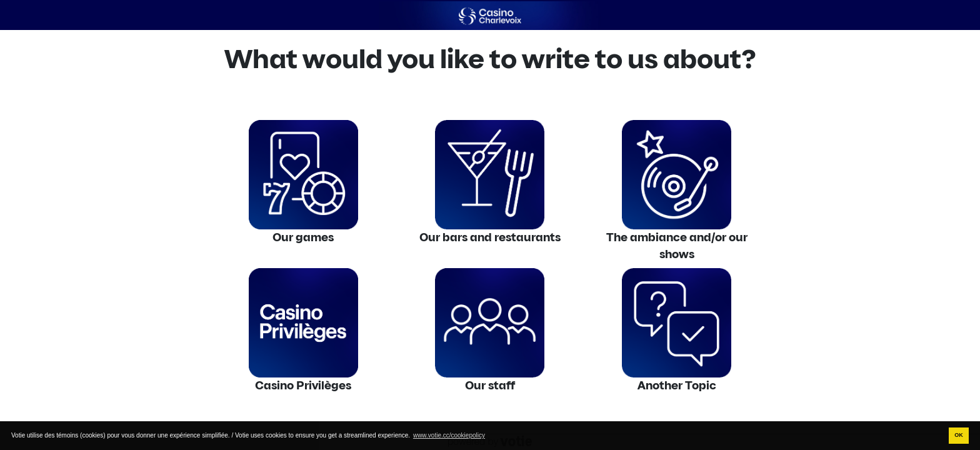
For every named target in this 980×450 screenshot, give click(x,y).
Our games (303, 237)
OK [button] (959, 435)
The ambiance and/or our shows (677, 246)
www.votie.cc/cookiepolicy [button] (449, 435)
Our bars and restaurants (490, 237)
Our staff (490, 386)
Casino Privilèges (303, 386)
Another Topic (677, 386)
